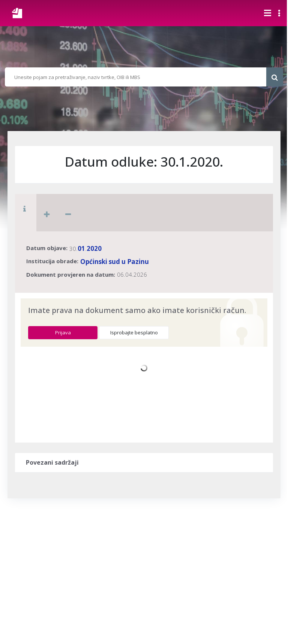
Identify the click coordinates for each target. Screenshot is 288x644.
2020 (94, 248)
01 (81, 248)
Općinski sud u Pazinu (115, 262)
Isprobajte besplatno (134, 332)
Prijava (63, 332)
